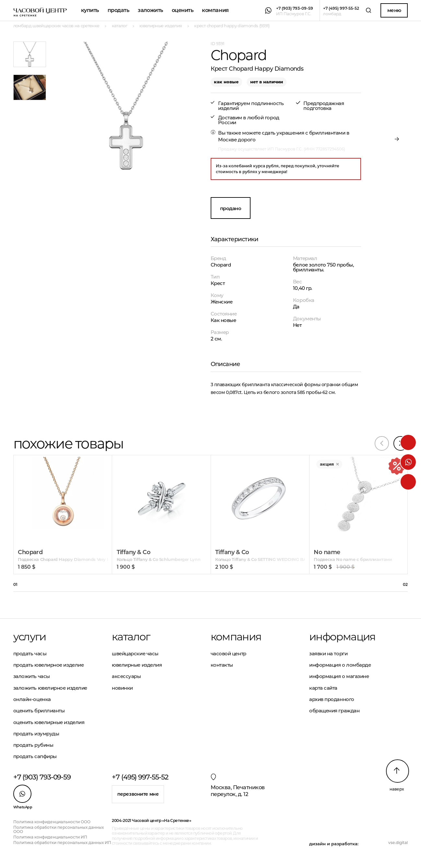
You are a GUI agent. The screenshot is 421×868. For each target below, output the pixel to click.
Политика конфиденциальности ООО (52, 822)
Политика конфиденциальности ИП (50, 837)
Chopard (221, 265)
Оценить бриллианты (39, 711)
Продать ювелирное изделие (49, 665)
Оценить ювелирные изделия (49, 722)
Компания (215, 10)
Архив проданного (332, 699)
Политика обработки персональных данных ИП (62, 843)
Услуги (30, 637)
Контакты (222, 665)
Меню (394, 10)
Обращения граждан (334, 711)
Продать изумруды (36, 734)
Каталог (131, 637)
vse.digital (398, 843)
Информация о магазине (339, 676)
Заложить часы (32, 676)
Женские (222, 302)
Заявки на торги (328, 654)
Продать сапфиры (35, 756)
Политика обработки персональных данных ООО (58, 829)
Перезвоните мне (138, 794)
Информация (342, 637)
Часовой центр (228, 654)
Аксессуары (126, 676)
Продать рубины (33, 745)
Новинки (122, 688)
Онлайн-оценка (32, 699)
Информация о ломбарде (340, 665)
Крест (218, 283)
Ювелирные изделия (137, 665)
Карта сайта (323, 688)
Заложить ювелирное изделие (50, 688)
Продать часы (30, 654)
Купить (90, 10)
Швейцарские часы (135, 654)
